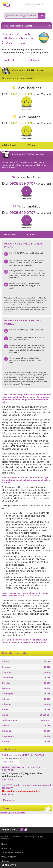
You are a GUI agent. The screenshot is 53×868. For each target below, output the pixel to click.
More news (9, 800)
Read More (7, 762)
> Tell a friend (9, 145)
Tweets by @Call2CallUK (13, 812)
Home (4, 844)
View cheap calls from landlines (27, 26)
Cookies (5, 861)
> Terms (31, 145)
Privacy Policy (8, 857)
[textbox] (21, 16)
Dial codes (33, 60)
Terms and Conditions (12, 852)
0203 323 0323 (34, 5)
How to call (9, 60)
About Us (6, 848)
